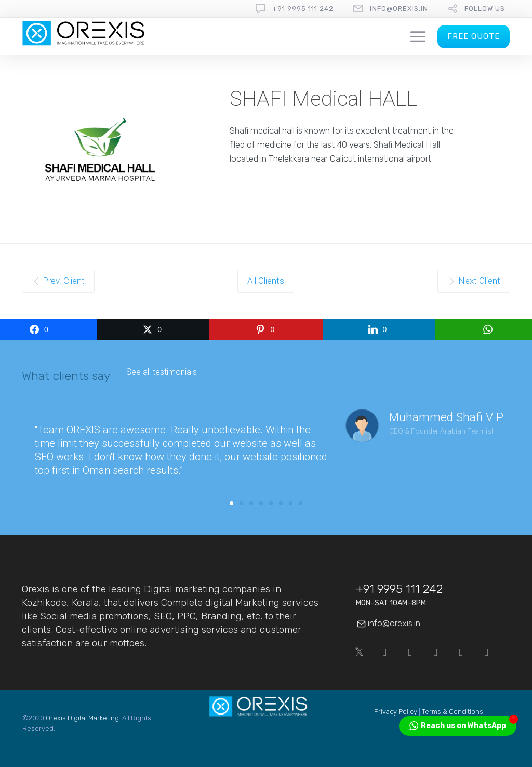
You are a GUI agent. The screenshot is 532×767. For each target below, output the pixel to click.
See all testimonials (162, 372)
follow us (485, 9)
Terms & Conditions (453, 712)
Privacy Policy (396, 712)
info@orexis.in (399, 9)
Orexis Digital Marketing (82, 718)
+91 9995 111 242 (303, 9)
